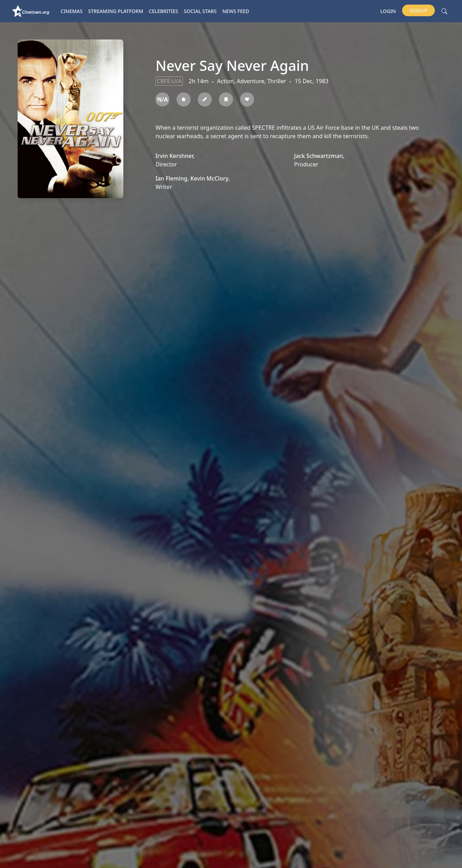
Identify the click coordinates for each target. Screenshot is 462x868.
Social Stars (200, 11)
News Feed (236, 11)
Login (388, 11)
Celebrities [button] (163, 11)
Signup (418, 10)
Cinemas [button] (72, 11)
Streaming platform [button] (116, 11)
